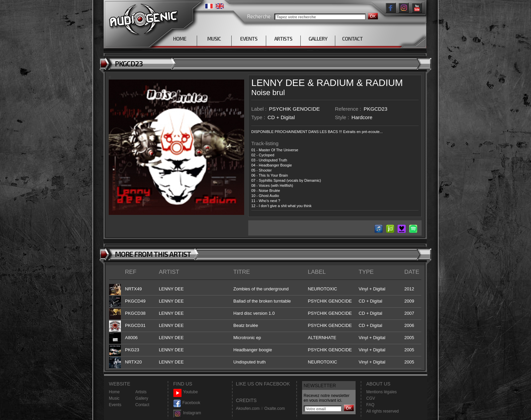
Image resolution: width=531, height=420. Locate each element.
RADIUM (335, 83)
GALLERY (318, 39)
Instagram (187, 413)
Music (114, 398)
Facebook (187, 403)
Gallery (142, 398)
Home (114, 392)
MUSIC (214, 39)
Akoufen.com (248, 408)
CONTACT (352, 39)
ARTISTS (283, 39)
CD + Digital (281, 117)
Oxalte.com (274, 408)
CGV (371, 398)
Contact (142, 405)
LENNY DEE (278, 83)
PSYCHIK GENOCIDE (294, 109)
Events (115, 405)
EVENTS (249, 39)
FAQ (370, 405)
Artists (141, 392)
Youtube (186, 392)
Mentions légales (382, 392)
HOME (180, 39)
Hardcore (362, 117)
